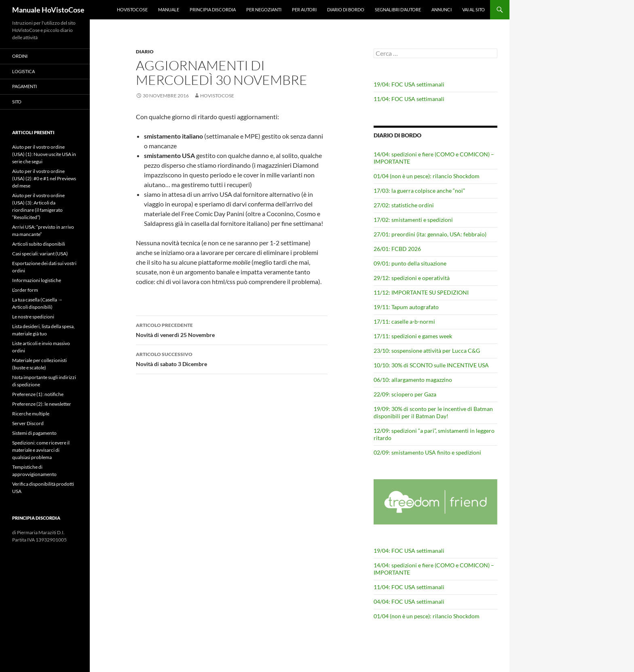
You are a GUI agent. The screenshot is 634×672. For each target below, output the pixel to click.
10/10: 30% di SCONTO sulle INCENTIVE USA (431, 365)
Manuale (169, 9)
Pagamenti (24, 86)
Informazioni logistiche (37, 280)
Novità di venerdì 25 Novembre (232, 329)
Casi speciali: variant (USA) (40, 254)
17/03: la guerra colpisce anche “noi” (419, 191)
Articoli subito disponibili (39, 244)
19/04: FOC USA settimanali (409, 84)
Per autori (304, 9)
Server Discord (28, 423)
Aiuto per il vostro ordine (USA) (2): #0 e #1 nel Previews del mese (44, 178)
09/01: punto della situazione (410, 263)
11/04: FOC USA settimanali (409, 99)
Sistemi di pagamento (34, 433)
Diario (145, 52)
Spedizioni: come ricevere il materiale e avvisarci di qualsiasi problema (41, 450)
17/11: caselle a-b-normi (404, 321)
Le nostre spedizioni (33, 317)
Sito (17, 102)
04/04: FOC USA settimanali (409, 601)
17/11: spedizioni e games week (413, 336)
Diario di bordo (346, 9)
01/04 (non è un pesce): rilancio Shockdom (427, 176)
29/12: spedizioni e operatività (412, 278)
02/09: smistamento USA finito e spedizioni (427, 452)
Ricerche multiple (31, 414)
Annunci (442, 9)
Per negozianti (264, 9)
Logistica (23, 71)
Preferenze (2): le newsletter (42, 404)
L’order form (25, 290)
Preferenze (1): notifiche (38, 394)
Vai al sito (473, 9)
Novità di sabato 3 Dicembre (232, 358)
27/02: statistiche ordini (404, 205)
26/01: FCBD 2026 (397, 249)
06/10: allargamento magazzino (413, 380)
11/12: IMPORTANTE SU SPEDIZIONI (421, 292)
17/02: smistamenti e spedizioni (413, 220)
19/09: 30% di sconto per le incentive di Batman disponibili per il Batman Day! (433, 412)
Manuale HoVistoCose (48, 10)
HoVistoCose (132, 9)
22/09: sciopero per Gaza (405, 394)
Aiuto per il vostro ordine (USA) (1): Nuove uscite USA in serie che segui (44, 154)
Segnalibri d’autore (398, 9)
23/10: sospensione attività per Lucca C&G (427, 351)
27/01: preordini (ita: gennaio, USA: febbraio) (430, 234)
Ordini (20, 56)
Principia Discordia (213, 9)
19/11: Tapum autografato (406, 307)
